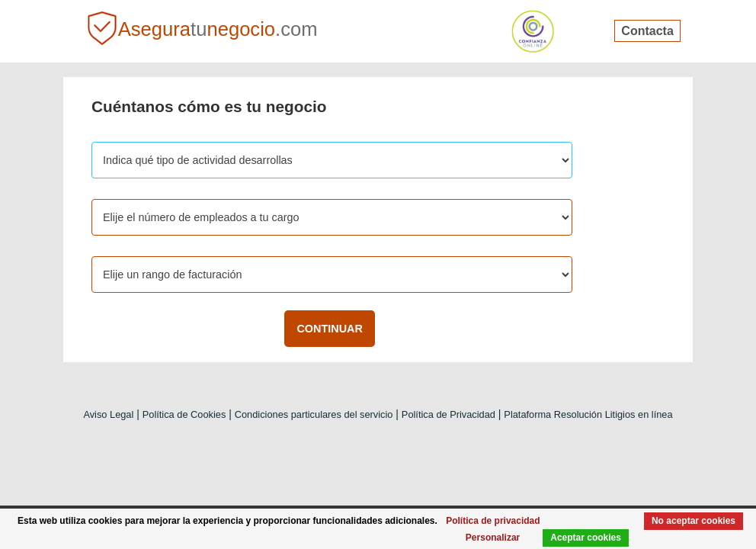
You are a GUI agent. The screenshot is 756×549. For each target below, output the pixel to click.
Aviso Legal (108, 414)
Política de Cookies (184, 414)
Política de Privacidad (448, 414)
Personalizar (477, 537)
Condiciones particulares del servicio (314, 414)
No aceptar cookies (690, 520)
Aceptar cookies (575, 537)
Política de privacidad (532, 520)
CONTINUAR (329, 329)
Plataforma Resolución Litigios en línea (588, 414)
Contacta (647, 31)
